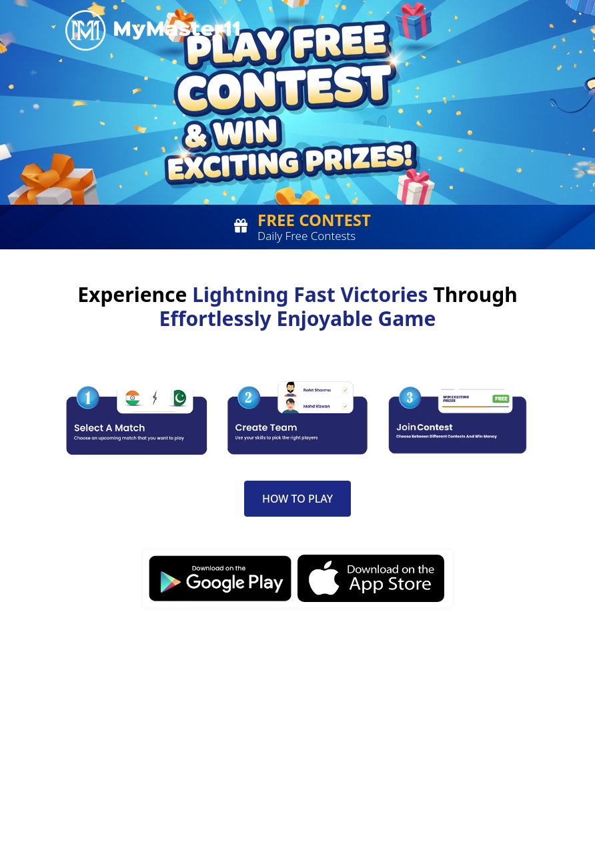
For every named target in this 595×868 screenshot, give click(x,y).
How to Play (297, 499)
